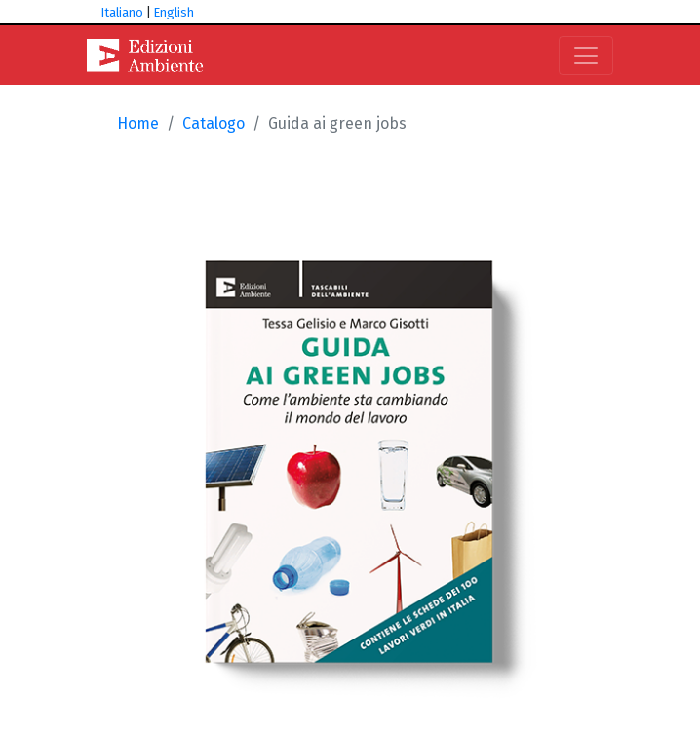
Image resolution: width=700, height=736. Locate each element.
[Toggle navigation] (586, 56)
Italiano (122, 12)
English (174, 12)
